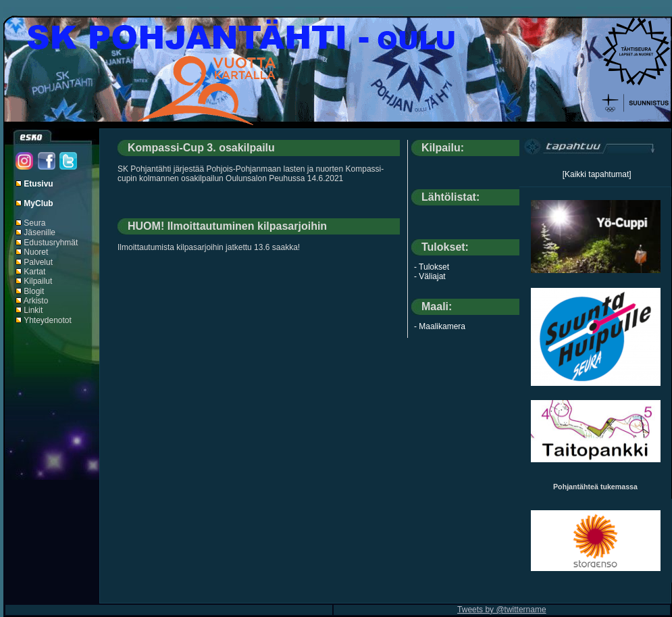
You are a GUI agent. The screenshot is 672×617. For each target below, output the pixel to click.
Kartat (34, 272)
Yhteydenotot (48, 320)
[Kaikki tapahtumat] (597, 174)
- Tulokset (432, 267)
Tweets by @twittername (502, 610)
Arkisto (36, 301)
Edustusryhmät (51, 243)
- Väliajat (430, 276)
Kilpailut (38, 281)
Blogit (34, 291)
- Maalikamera (440, 326)
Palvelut (38, 262)
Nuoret (36, 252)
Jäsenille (40, 232)
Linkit (33, 310)
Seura (34, 223)
